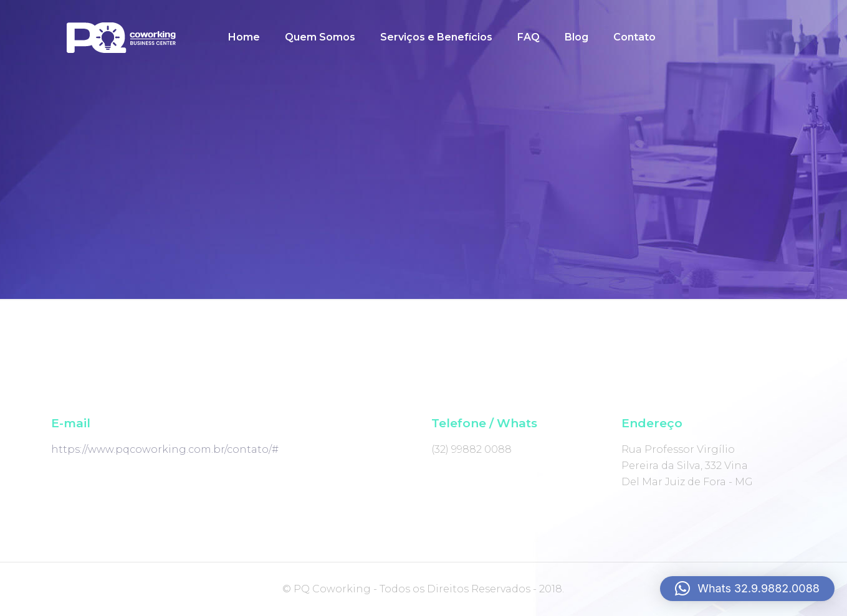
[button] (747, 589)
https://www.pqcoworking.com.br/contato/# (165, 449)
